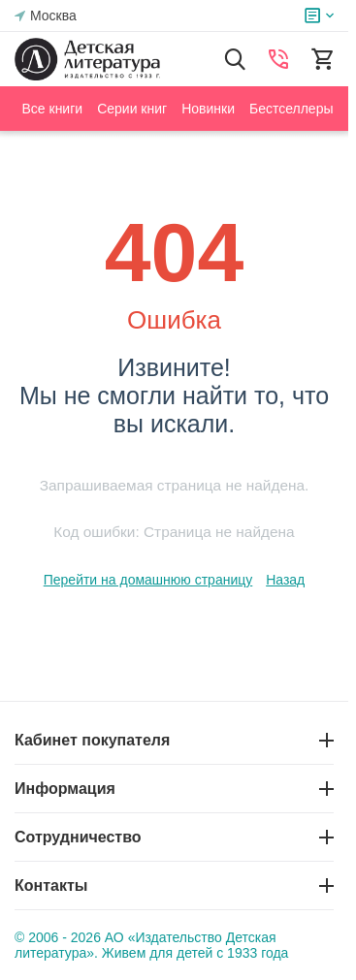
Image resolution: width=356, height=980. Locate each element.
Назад (285, 580)
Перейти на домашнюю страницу (148, 580)
